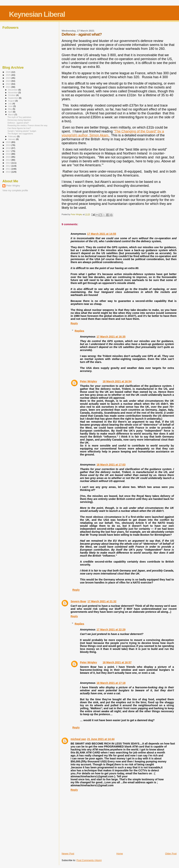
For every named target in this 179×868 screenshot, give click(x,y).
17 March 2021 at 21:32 (102, 601)
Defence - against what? (18, 123)
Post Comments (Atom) (89, 860)
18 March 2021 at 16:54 (117, 381)
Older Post (171, 854)
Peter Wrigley (89, 381)
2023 (8, 81)
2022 (8, 84)
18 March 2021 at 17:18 (111, 683)
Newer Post (68, 854)
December (13, 90)
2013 (8, 163)
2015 (8, 157)
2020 (8, 142)
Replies (79, 331)
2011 (8, 169)
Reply (74, 323)
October (12, 95)
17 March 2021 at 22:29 (111, 630)
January (12, 139)
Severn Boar (78, 601)
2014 (8, 160)
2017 (8, 151)
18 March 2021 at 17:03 (111, 465)
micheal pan (78, 739)
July (10, 104)
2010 (8, 172)
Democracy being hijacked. (19, 120)
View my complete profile (15, 191)
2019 (8, 145)
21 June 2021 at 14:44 (101, 739)
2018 (8, 148)
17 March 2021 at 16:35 (111, 337)
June (11, 106)
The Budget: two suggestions (20, 134)
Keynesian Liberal (37, 14)
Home (120, 854)
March (11, 115)
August (12, 101)
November (13, 93)
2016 (8, 154)
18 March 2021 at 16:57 (117, 662)
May (10, 109)
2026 (8, 72)
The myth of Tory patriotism (19, 117)
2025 (8, 75)
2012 (8, 166)
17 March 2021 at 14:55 (102, 234)
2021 (8, 87)
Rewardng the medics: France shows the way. (28, 125)
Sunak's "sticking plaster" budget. (22, 131)
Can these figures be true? (19, 128)
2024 (8, 78)
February (13, 136)
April (11, 112)
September (14, 98)
